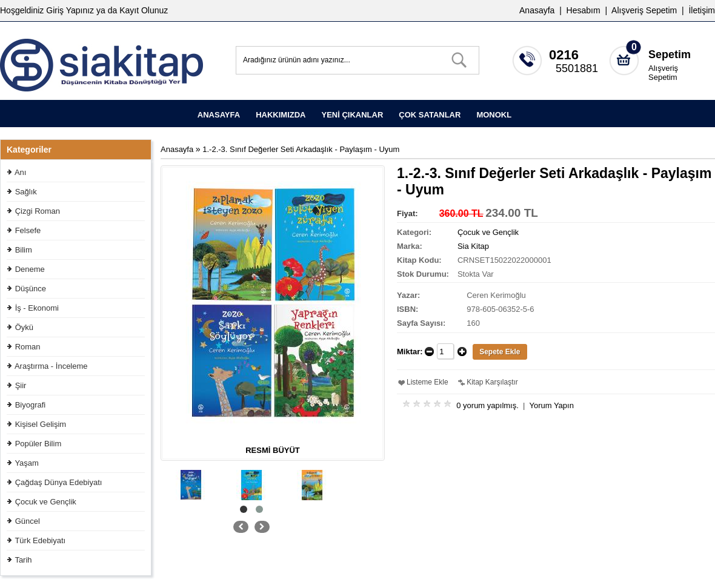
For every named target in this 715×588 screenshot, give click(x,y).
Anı (21, 172)
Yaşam (27, 463)
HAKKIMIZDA (281, 115)
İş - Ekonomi (37, 308)
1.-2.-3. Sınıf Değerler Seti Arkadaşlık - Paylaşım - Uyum (301, 149)
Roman (28, 347)
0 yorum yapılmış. (487, 405)
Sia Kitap (473, 246)
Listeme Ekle (427, 382)
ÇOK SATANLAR (430, 115)
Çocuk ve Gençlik (46, 502)
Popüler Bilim (38, 444)
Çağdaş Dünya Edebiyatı (59, 482)
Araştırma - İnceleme (51, 366)
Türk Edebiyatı (40, 540)
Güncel (28, 521)
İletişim (702, 10)
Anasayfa (537, 10)
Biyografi (31, 405)
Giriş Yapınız (70, 10)
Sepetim (670, 55)
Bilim (24, 250)
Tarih (23, 560)
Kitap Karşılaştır (492, 382)
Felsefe (28, 230)
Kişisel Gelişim (41, 424)
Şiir (21, 385)
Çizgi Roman (38, 211)
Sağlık (26, 192)
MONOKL (494, 115)
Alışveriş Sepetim (663, 73)
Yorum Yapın (551, 405)
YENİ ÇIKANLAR (352, 115)
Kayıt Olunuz (144, 10)
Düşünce (31, 289)
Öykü (24, 327)
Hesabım (584, 10)
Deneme (30, 269)
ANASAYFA (219, 115)
